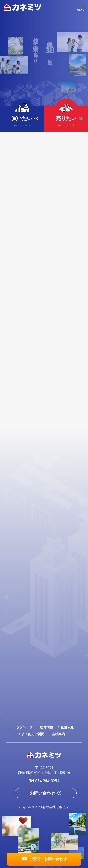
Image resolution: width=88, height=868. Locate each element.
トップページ (23, 727)
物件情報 (46, 727)
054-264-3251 (47, 781)
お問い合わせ (42, 793)
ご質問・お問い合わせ (48, 859)
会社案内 (58, 734)
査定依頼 (67, 727)
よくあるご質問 (33, 734)
